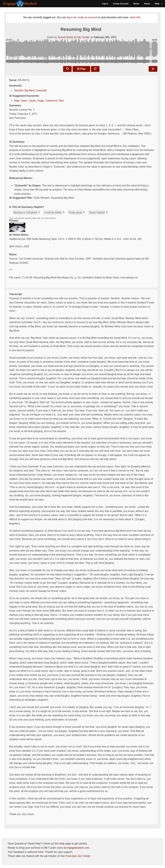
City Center (83, 37)
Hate (17, 101)
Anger (41, 101)
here (41, 852)
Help (157, 4)
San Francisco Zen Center (75, 856)
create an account (87, 17)
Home (136, 4)
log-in (70, 17)
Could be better (53, 212)
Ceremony (51, 101)
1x (153, 69)
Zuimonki (41, 90)
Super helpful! (97, 212)
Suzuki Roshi (65, 37)
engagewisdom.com (78, 848)
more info (135, 17)
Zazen (32, 101)
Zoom (24, 101)
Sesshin (19, 90)
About (147, 4)
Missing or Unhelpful (25, 212)
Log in (105, 4)
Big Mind (30, 90)
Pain (61, 101)
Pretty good (75, 212)
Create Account (121, 4)
